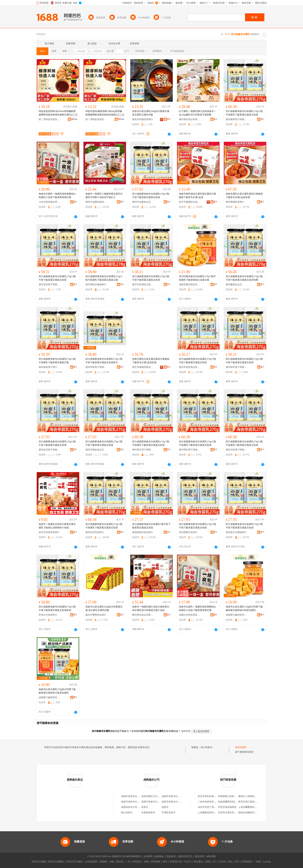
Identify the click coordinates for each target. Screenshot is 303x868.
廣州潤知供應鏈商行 (96, 284)
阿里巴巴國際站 (56, 862)
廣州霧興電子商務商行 (236, 119)
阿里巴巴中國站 (75, 862)
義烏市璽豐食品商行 (96, 615)
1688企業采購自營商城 (49, 202)
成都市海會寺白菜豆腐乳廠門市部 (179, 796)
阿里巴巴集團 (39, 862)
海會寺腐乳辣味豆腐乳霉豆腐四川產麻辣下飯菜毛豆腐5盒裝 (197, 196)
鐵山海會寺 (127, 812)
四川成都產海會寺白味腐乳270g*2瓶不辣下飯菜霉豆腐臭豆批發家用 (57, 608)
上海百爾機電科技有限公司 (252, 807)
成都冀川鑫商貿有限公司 (236, 615)
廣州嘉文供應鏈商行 (236, 532)
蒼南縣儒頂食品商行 (143, 532)
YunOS (187, 862)
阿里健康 (247, 862)
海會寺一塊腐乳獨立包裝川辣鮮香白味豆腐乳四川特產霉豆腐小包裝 (151, 608)
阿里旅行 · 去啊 (140, 862)
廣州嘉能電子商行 (48, 367)
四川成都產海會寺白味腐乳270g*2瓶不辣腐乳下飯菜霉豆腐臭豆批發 (244, 113)
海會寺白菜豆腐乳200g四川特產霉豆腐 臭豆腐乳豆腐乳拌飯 (104, 608)
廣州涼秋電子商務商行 (236, 450)
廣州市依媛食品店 (141, 202)
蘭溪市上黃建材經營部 (250, 796)
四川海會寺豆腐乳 (210, 747)
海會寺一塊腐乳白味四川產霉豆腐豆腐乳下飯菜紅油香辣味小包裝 (57, 526)
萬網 (208, 862)
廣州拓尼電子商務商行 (49, 450)
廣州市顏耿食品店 (95, 450)
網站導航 (211, 856)
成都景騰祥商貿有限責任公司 (190, 284)
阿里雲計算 (176, 862)
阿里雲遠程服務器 (227, 807)
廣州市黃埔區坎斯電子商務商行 (143, 284)
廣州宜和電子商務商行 (49, 284)
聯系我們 (199, 856)
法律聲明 (148, 856)
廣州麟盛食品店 (234, 284)
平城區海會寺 (169, 812)
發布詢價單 (241, 747)
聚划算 (120, 862)
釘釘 (237, 862)
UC (214, 862)
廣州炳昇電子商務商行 (236, 367)
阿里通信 (198, 862)
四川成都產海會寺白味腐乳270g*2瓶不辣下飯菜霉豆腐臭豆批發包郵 (244, 278)
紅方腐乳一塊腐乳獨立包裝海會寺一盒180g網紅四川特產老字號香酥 (197, 113)
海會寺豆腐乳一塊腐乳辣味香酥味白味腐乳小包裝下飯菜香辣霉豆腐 (57, 196)
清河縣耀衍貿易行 (188, 532)
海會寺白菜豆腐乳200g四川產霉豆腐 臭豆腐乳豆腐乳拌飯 (151, 113)
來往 (230, 862)
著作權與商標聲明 (131, 856)
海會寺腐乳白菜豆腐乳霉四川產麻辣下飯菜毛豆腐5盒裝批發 (244, 196)
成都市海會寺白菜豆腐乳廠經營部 (138, 802)
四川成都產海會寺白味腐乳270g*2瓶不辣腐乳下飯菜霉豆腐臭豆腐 (57, 361)
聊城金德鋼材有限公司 (250, 812)
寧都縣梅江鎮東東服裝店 (231, 796)
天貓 (111, 862)
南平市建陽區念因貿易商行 (190, 202)
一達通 (257, 862)
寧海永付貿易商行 (48, 615)
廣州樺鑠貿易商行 (235, 202)
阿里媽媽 (156, 862)
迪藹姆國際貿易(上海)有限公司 (234, 802)
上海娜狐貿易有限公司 (209, 812)
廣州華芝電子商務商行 (143, 450)
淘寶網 (103, 862)
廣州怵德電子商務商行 (96, 367)
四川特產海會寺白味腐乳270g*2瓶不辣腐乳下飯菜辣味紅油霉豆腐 (197, 278)
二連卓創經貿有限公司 (209, 802)
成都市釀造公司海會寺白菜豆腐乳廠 (160, 796)
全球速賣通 (91, 862)
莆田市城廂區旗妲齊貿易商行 (96, 202)
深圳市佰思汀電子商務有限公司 (214, 807)
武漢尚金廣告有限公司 (230, 812)
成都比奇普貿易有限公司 (190, 615)
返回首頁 (186, 731)
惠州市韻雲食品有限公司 (190, 367)
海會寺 (145, 807)
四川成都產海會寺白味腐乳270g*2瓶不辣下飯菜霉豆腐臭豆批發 (151, 196)
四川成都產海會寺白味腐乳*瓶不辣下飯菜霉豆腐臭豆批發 (151, 526)
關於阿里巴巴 (185, 856)
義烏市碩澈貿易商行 (143, 119)
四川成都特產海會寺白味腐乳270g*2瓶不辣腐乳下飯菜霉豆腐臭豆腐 (104, 278)
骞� (74, 119)
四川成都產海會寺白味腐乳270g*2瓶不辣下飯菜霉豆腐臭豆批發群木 (104, 361)
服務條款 (159, 856)
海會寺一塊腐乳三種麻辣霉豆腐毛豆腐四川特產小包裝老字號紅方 (104, 196)
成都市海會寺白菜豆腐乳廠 (135, 796)
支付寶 (222, 862)
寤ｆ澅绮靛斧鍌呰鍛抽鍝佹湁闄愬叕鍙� (49, 119)
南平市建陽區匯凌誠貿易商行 (143, 367)
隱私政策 (171, 856)
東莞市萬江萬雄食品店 (250, 802)
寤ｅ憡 (74, 115)
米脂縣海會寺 (148, 812)
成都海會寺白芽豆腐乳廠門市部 (137, 807)
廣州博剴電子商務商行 (190, 450)
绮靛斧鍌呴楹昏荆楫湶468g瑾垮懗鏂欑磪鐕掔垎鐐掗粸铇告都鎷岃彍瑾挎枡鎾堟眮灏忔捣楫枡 (104, 113)
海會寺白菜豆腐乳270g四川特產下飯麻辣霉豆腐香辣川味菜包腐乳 (244, 608)
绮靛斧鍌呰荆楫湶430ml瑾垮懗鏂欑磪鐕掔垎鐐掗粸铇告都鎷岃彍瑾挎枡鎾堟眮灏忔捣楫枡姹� (57, 113)
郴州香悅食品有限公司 (190, 119)
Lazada (267, 862)
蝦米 (165, 862)
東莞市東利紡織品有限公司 (212, 796)
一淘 (128, 862)
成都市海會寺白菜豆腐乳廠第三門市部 (161, 802)
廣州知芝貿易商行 (95, 532)
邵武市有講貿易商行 (49, 532)
